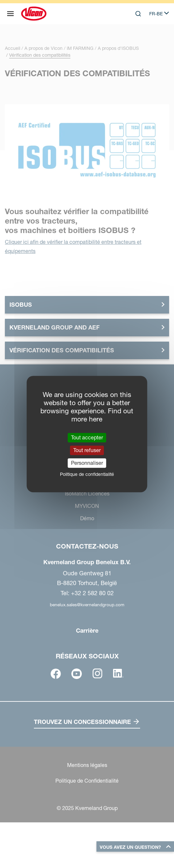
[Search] (138, 14)
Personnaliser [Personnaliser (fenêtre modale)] (87, 463)
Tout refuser (87, 450)
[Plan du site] (10, 14)
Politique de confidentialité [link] (87, 474)
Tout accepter (87, 437)
